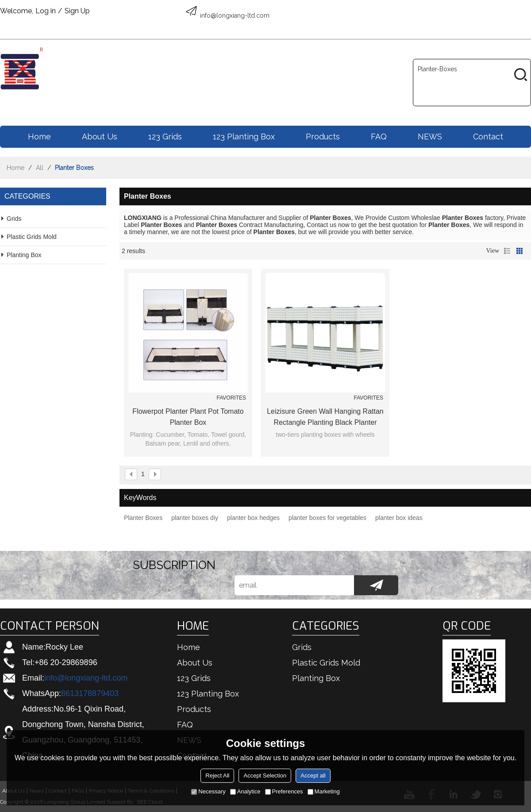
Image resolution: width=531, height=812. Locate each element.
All (40, 168)
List (507, 251)
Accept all (313, 775)
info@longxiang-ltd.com (86, 678)
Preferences (284, 791)
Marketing (324, 791)
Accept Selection (265, 775)
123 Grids (165, 137)
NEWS (430, 137)
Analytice (245, 791)
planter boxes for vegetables (327, 518)
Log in (46, 11)
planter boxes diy (195, 518)
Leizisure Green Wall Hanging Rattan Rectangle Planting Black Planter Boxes (325, 418)
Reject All (217, 775)
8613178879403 (90, 693)
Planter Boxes (143, 518)
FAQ (379, 137)
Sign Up (77, 11)
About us (100, 137)
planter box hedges (253, 518)
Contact (488, 137)
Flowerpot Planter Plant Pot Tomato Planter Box (188, 417)
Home (39, 137)
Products (323, 137)
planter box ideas (399, 518)
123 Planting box (244, 137)
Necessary (208, 791)
